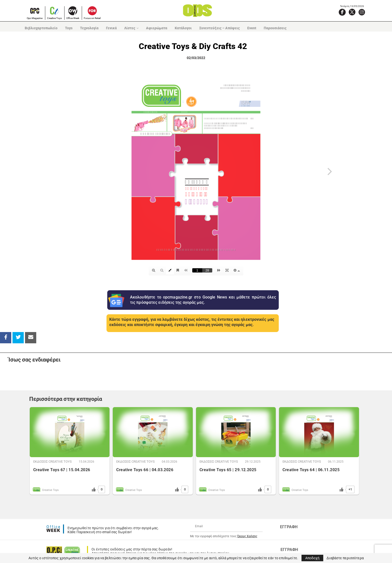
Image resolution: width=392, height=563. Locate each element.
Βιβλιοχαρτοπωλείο (41, 28)
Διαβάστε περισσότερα (345, 558)
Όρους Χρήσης (247, 536)
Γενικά (111, 28)
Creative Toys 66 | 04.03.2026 (145, 470)
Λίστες (130, 28)
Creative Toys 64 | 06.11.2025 (311, 470)
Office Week (73, 18)
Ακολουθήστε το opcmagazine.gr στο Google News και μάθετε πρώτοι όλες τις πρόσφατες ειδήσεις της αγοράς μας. (203, 300)
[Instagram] (362, 12)
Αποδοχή (312, 558)
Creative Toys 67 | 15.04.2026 (62, 470)
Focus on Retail (92, 18)
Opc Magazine (35, 18)
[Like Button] (94, 489)
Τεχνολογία (89, 28)
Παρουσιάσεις (275, 28)
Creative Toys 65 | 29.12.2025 (228, 470)
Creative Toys (54, 18)
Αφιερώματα (157, 28)
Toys (69, 28)
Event (252, 28)
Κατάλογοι (183, 28)
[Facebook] (342, 12)
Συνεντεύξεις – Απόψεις (219, 28)
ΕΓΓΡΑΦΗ (289, 527)
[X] (352, 12)
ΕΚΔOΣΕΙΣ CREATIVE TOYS (52, 462)
